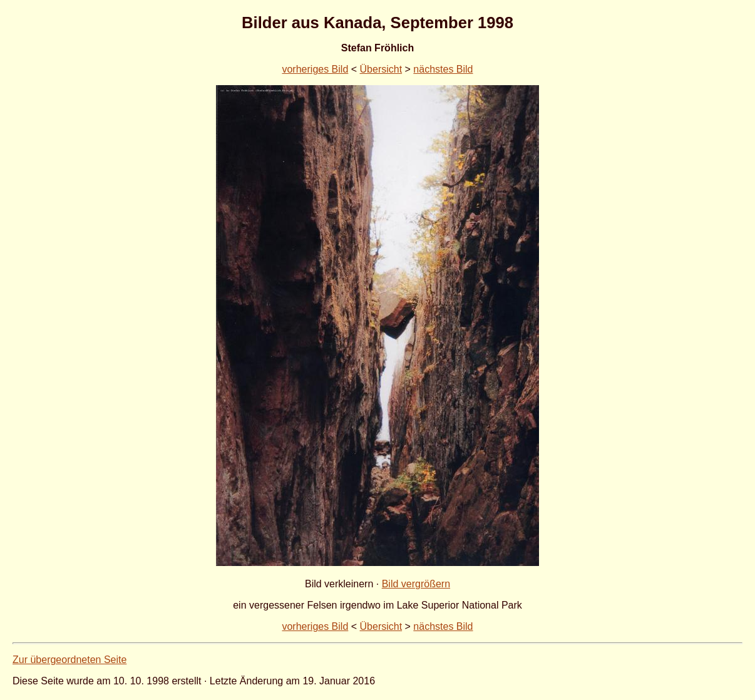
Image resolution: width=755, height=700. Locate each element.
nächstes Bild (443, 69)
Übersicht (381, 69)
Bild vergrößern (416, 584)
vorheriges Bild (315, 69)
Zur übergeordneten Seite (69, 660)
